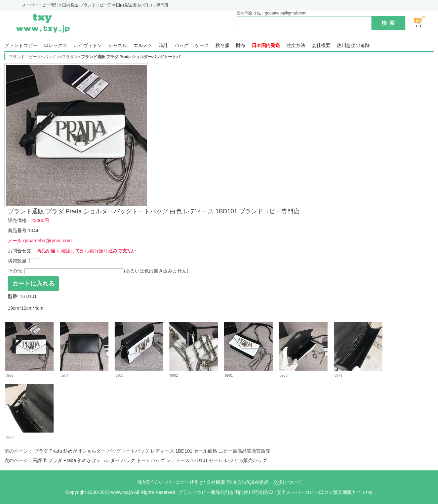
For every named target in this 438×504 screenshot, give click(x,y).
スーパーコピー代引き (180, 482)
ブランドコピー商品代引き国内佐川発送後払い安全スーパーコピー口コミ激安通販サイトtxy (275, 492)
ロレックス (55, 46)
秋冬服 (223, 46)
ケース (202, 46)
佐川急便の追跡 (353, 46)
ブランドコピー (21, 46)
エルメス (143, 46)
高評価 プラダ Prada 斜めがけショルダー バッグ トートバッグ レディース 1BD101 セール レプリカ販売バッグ (150, 460)
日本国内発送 (266, 46)
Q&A (253, 482)
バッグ (182, 46)
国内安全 (146, 482)
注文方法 (296, 46)
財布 (241, 46)
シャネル (118, 46)
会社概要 (321, 46)
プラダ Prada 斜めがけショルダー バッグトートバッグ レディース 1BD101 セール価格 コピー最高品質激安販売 (151, 451)
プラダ (68, 57)
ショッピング (423, 22)
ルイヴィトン (88, 46)
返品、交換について (280, 482)
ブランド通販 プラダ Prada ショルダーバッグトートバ (131, 57)
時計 (163, 46)
